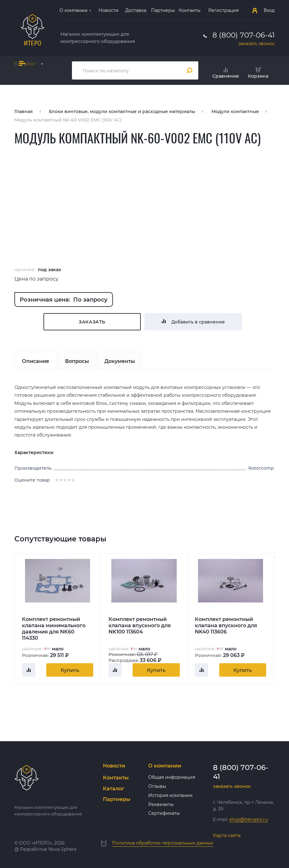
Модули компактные (235, 111)
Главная (24, 111)
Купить (70, 670)
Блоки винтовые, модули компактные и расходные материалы (122, 111)
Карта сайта (227, 835)
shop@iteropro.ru (248, 819)
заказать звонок (256, 44)
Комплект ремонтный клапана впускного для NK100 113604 (140, 625)
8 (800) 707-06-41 (243, 35)
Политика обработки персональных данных (162, 843)
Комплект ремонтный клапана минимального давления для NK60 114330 (54, 628)
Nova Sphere (62, 849)
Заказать (92, 322)
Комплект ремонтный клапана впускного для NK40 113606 (226, 625)
